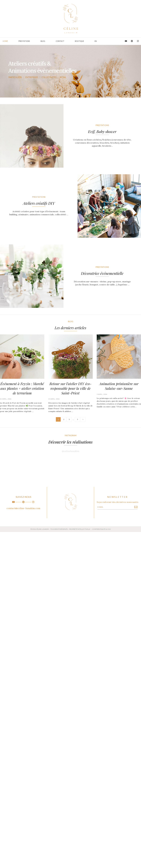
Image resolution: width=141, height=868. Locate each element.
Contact (60, 41)
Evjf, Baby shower (102, 131)
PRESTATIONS (24, 41)
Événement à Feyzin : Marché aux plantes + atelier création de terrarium (22, 388)
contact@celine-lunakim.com (23, 508)
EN (96, 41)
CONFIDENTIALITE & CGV (101, 529)
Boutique (79, 41)
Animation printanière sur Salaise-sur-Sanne (119, 386)
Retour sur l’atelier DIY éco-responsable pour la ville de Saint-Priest (70, 388)
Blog (43, 41)
